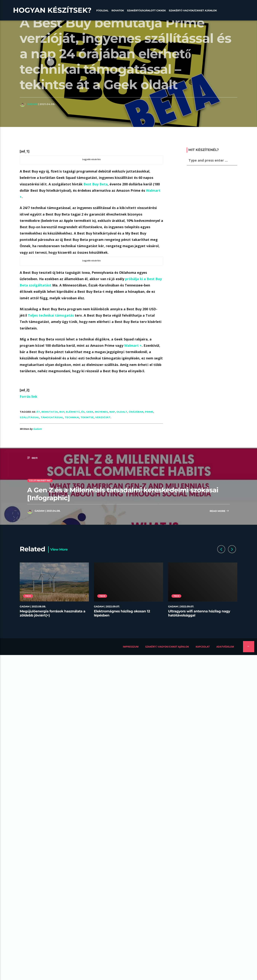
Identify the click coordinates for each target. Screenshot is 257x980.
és (83, 412)
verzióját (103, 417)
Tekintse (87, 417)
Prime (149, 412)
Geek (90, 412)
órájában (136, 412)
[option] (54, 592)
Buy (62, 412)
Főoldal (102, 11)
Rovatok (118, 11)
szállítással (29, 417)
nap (112, 412)
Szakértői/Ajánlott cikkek (146, 11)
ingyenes (101, 412)
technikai (72, 417)
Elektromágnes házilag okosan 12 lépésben (122, 613)
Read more (219, 511)
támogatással (52, 417)
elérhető (73, 412)
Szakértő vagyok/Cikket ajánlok (193, 11)
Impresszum (131, 647)
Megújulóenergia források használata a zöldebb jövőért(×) (53, 613)
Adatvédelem (225, 647)
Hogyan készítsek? (52, 10)
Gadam (32, 104)
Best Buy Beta (96, 184)
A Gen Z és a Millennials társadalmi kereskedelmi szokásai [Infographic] (123, 494)
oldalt (122, 412)
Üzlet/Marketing (40, 481)
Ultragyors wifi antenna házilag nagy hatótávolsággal (199, 613)
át (38, 412)
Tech (28, 596)
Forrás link (29, 396)
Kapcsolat (203, 647)
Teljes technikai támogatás (51, 315)
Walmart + (133, 345)
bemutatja (50, 412)
